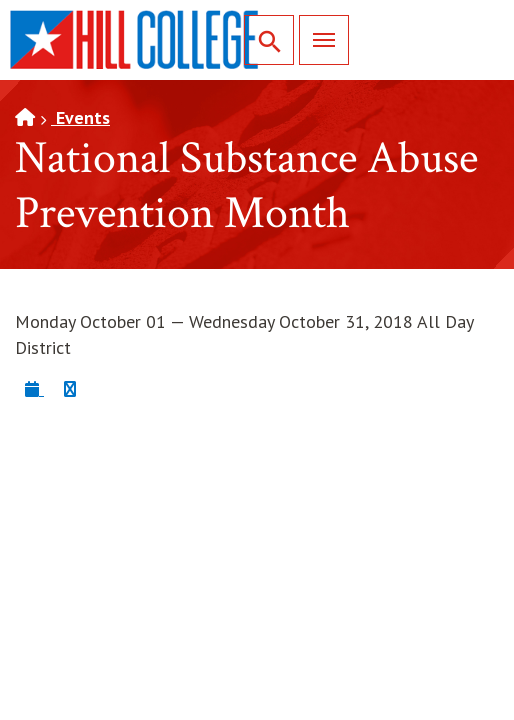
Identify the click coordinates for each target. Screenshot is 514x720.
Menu (317, 39)
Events (80, 117)
